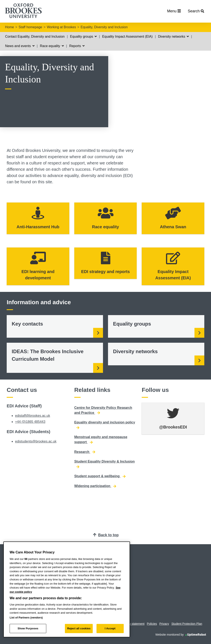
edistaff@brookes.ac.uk (33, 416)
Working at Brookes (61, 27)
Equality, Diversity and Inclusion (104, 27)
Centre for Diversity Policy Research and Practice (103, 410)
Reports (77, 46)
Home (10, 27)
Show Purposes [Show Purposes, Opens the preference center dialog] (28, 628)
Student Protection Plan (187, 624)
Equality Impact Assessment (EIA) (127, 37)
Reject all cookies (79, 628)
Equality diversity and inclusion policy (105, 425)
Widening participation (95, 486)
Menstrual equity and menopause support (101, 440)
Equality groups (84, 37)
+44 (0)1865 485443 (30, 422)
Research (85, 452)
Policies (152, 624)
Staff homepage (30, 27)
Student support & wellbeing (100, 476)
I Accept (110, 628)
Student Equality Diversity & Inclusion (105, 464)
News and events (20, 46)
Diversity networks (173, 37)
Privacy (164, 624)
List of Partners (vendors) (26, 618)
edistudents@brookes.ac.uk (36, 441)
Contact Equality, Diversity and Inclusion (35, 37)
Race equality (52, 46)
